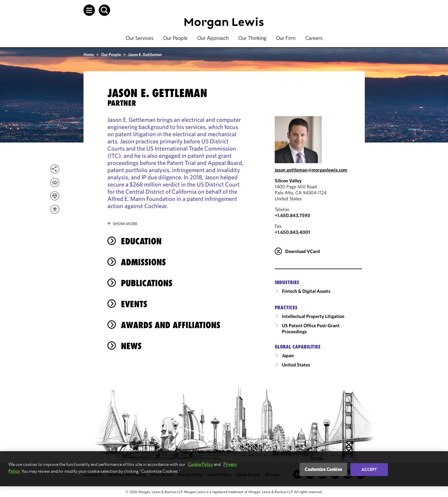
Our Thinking (252, 38)
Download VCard (303, 251)
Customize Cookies (323, 469)
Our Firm (286, 38)
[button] (89, 10)
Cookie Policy (200, 464)
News (131, 346)
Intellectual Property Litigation (313, 316)
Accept (369, 469)
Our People (175, 38)
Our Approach (213, 38)
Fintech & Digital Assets (306, 291)
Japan (288, 355)
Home (89, 54)
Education (141, 241)
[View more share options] (55, 169)
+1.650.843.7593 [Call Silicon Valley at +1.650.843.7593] (292, 215)
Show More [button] (125, 224)
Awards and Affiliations (171, 325)
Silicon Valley (288, 181)
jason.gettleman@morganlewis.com (311, 170)
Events (134, 304)
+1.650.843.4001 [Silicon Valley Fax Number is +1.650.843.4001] (292, 232)
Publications (147, 283)
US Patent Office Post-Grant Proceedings (311, 328)
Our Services (140, 38)
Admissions (143, 262)
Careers (314, 38)
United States (296, 365)
